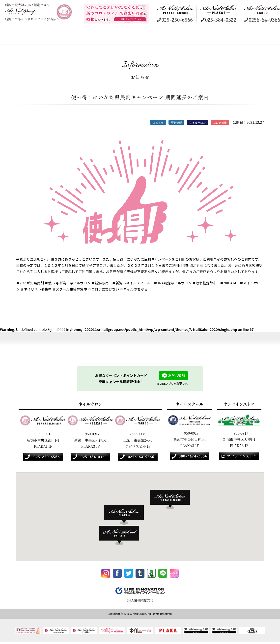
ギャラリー (103, 37)
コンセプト (38, 37)
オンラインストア (199, 37)
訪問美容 (135, 37)
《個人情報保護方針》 (140, 602)
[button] (172, 500)
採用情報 (232, 37)
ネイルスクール (167, 37)
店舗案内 (71, 37)
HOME (11, 37)
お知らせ (264, 37)
